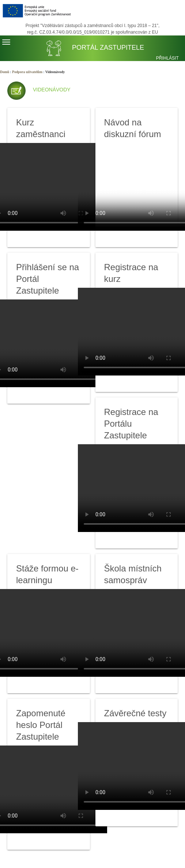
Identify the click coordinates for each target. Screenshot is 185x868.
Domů (5, 72)
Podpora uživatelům (27, 72)
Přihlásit (167, 58)
